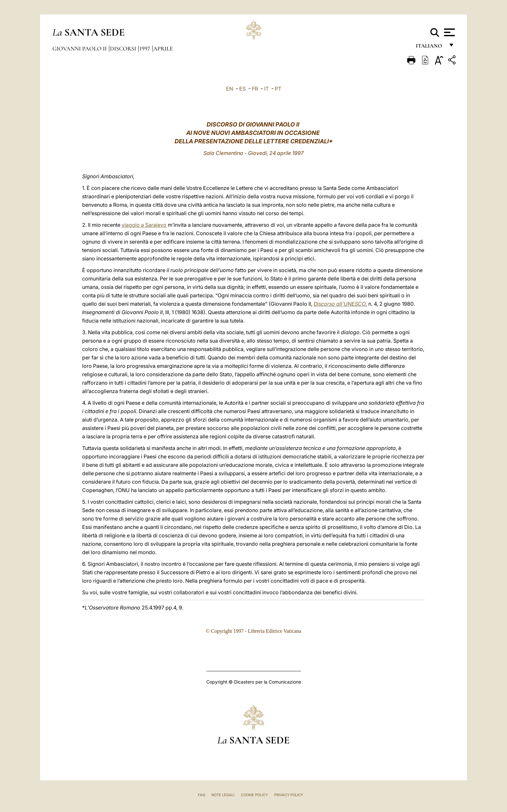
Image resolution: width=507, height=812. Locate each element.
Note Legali (223, 795)
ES (243, 89)
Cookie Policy (254, 795)
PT (278, 89)
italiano (430, 48)
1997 (145, 49)
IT (266, 89)
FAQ (201, 795)
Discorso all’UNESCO (340, 304)
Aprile (163, 49)
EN (230, 89)
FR (255, 89)
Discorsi (124, 49)
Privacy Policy (289, 795)
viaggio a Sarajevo (144, 225)
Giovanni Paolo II (80, 49)
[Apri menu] (449, 32)
